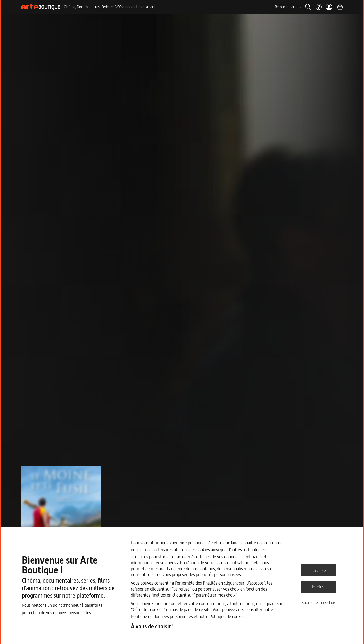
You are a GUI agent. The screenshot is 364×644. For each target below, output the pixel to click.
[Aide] (318, 7)
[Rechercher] (308, 7)
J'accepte (319, 570)
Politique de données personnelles (162, 616)
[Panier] (340, 7)
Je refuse (319, 587)
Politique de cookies (227, 616)
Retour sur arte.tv (288, 7)
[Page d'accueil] (40, 7)
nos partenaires (159, 550)
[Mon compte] (329, 7)
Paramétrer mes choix (318, 602)
